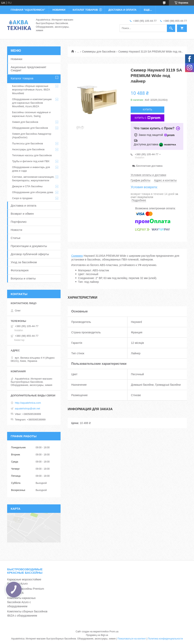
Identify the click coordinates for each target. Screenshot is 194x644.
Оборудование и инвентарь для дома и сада (31, 169)
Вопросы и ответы (23, 278)
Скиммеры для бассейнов (99, 52)
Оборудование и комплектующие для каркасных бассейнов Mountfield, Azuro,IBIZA (32, 103)
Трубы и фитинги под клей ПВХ (31, 161)
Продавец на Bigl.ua (97, 635)
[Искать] (171, 28)
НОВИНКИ (59, 10)
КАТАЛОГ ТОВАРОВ (85, 10)
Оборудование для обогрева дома (33, 192)
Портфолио (19, 222)
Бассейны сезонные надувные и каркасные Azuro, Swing (31, 114)
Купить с (147, 118)
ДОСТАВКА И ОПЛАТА (122, 10)
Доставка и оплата (23, 205)
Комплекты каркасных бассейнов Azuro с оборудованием (21, 602)
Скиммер (77, 256)
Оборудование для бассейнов (30, 128)
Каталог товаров (22, 78)
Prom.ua (114, 632)
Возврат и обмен (22, 214)
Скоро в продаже (22, 198)
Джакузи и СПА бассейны (27, 186)
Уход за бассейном (24, 262)
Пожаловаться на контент (132, 639)
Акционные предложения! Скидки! (28, 69)
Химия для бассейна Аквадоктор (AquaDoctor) (32, 136)
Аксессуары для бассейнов (28, 149)
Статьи (16, 238)
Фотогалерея (20, 270)
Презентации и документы (29, 246)
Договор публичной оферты (30, 254)
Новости (16, 230)
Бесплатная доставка (149, 166)
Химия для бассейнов (25, 122)
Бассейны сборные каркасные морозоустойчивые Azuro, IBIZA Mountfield (31, 90)
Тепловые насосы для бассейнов (32, 155)
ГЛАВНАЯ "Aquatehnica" (28, 10)
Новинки (17, 59)
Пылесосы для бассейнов (28, 143)
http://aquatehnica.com (28, 403)
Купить (147, 110)
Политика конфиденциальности (165, 639)
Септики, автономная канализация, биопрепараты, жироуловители (33, 179)
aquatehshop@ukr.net (27, 408)
